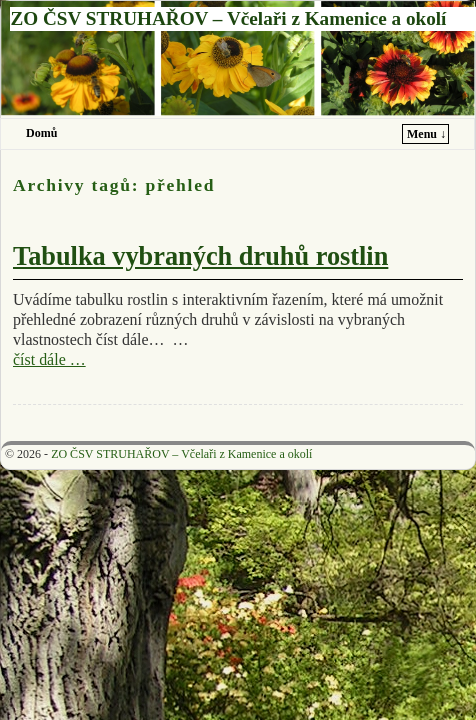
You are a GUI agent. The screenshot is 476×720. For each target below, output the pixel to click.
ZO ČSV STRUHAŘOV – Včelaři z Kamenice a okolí (228, 18)
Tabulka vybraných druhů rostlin (200, 256)
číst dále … (49, 359)
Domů (41, 133)
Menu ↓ (426, 134)
